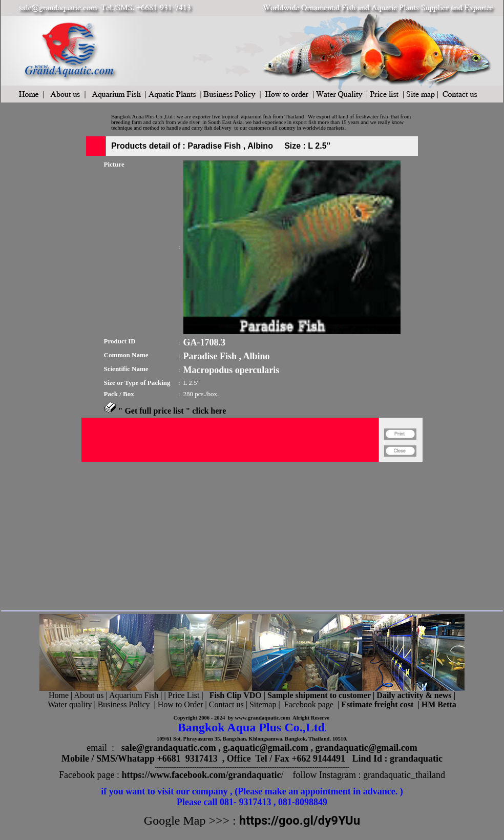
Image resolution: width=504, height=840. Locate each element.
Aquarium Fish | (137, 695)
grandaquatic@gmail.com (366, 748)
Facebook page (309, 704)
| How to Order (177, 704)
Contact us (226, 704)
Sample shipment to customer (319, 695)
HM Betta (439, 704)
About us (89, 695)
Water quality (70, 704)
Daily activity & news (414, 695)
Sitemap (263, 704)
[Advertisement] (230, 534)
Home (59, 695)
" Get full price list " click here (172, 411)
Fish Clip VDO (236, 695)
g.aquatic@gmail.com (266, 748)
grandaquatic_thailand (404, 775)
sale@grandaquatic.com (169, 748)
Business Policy (124, 704)
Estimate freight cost (377, 704)
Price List (185, 695)
